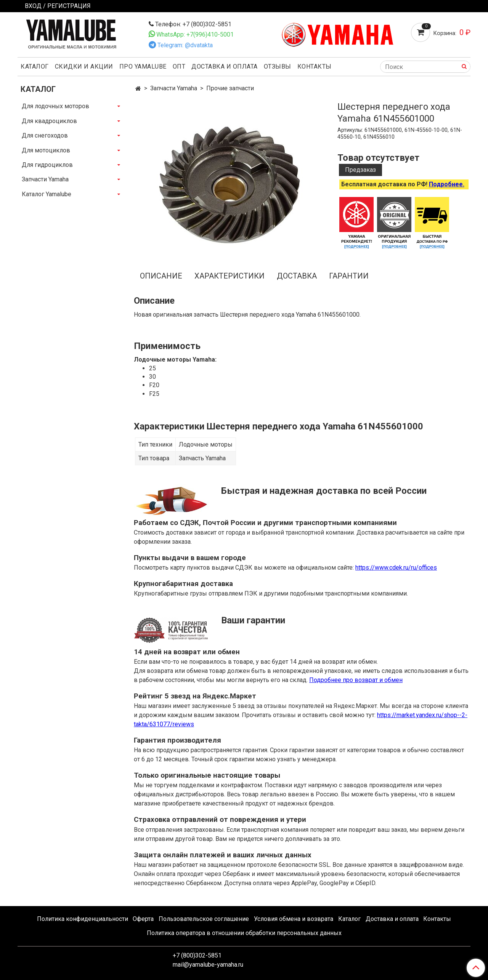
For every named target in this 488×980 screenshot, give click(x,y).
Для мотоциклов (46, 150)
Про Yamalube (143, 66)
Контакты (315, 66)
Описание (161, 276)
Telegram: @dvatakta (185, 45)
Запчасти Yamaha (174, 88)
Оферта (143, 919)
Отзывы (278, 66)
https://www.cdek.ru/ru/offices (396, 568)
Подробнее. (447, 184)
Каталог (35, 66)
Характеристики (230, 276)
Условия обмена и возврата (294, 919)
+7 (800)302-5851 (197, 955)
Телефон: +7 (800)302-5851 (193, 24)
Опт (179, 66)
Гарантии (349, 276)
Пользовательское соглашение (204, 919)
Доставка (297, 276)
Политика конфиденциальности (83, 919)
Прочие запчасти (230, 88)
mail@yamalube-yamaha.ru (208, 965)
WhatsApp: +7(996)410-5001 (195, 34)
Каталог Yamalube (47, 194)
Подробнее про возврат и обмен (356, 680)
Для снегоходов (45, 135)
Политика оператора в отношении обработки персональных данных (244, 933)
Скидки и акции (84, 66)
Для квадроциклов (49, 121)
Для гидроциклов (47, 165)
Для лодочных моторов (55, 106)
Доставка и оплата (225, 66)
